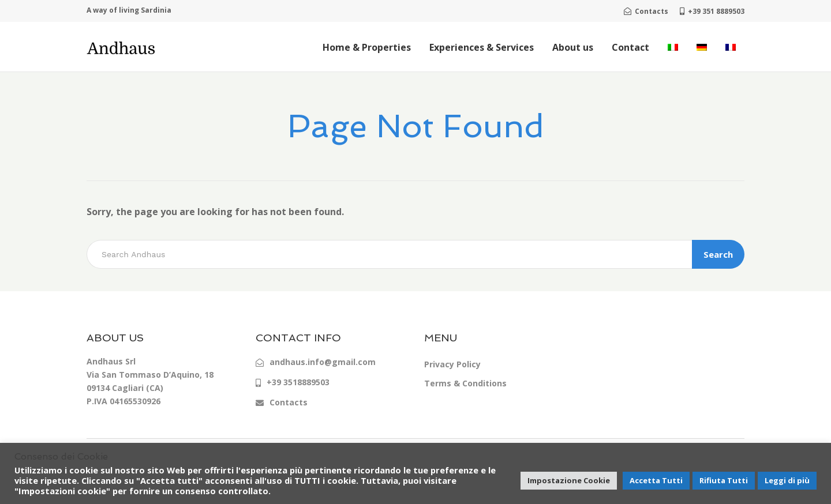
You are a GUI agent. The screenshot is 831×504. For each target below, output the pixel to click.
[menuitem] (673, 47)
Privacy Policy (452, 364)
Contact (630, 47)
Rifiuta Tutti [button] (724, 480)
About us (573, 47)
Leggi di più (787, 480)
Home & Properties (367, 47)
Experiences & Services (482, 47)
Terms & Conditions (465, 383)
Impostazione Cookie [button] (569, 480)
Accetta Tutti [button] (656, 480)
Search (718, 254)
